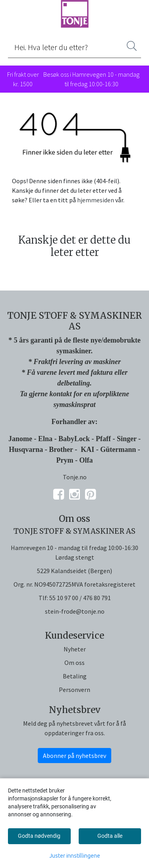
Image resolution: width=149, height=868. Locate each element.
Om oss (74, 663)
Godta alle (110, 836)
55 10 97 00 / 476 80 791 (80, 598)
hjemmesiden (96, 200)
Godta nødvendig (39, 836)
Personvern (74, 690)
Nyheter (75, 649)
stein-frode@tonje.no (75, 611)
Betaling (75, 676)
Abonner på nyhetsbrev (74, 756)
